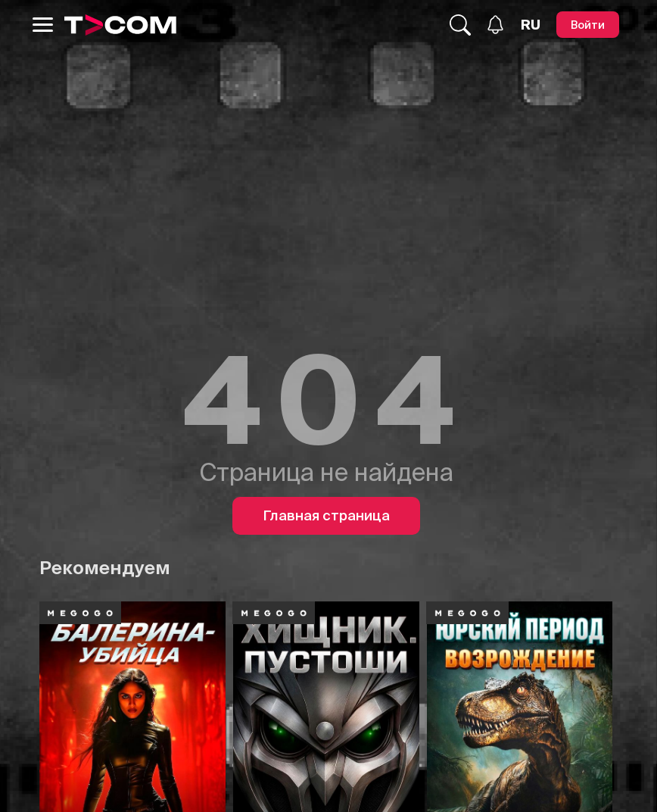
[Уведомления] (495, 25)
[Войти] (588, 25)
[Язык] (531, 25)
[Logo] (120, 25)
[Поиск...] (460, 25)
